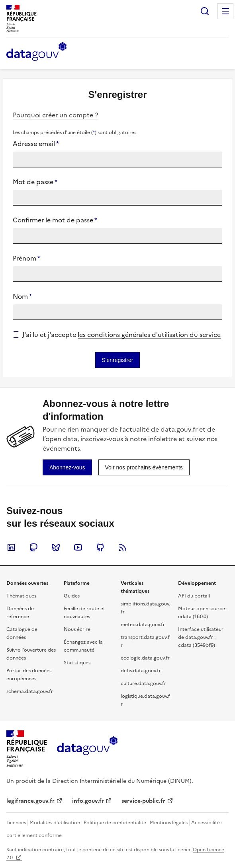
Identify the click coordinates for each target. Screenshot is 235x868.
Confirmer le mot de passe (55, 220)
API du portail (194, 596)
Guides (72, 596)
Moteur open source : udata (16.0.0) (203, 613)
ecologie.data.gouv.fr (145, 658)
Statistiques (77, 663)
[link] (67, 467)
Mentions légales (169, 823)
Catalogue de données (22, 633)
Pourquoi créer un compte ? (55, 115)
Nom (22, 296)
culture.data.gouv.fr (143, 683)
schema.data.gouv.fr (30, 691)
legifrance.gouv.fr (30, 801)
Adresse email (36, 144)
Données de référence (20, 613)
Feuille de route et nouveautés (84, 613)
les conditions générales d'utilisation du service (149, 335)
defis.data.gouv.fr (141, 671)
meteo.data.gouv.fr (143, 625)
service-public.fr (143, 801)
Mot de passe (35, 182)
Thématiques (21, 596)
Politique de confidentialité (115, 823)
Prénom (26, 258)
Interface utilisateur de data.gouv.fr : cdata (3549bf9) (201, 637)
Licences (16, 823)
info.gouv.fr (88, 801)
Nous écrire (77, 629)
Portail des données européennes (29, 675)
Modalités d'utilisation (55, 823)
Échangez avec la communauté (83, 646)
